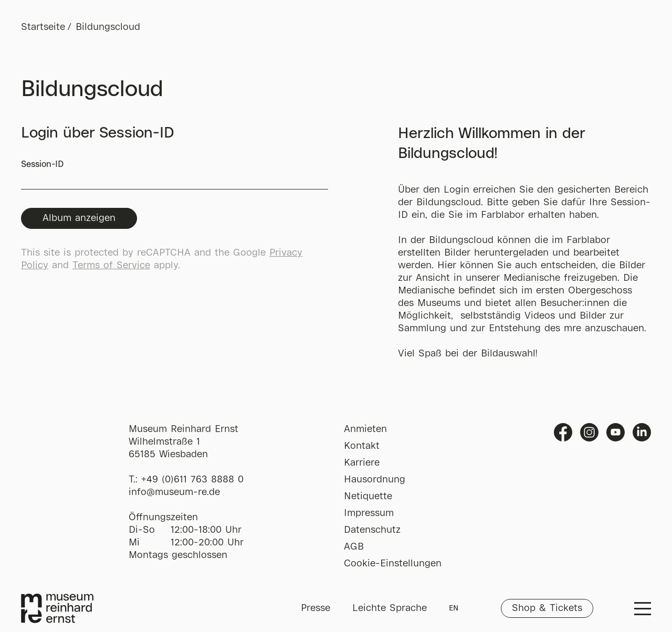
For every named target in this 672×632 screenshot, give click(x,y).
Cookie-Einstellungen (393, 564)
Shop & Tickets (547, 608)
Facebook (563, 432)
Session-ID (175, 175)
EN (454, 608)
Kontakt (362, 446)
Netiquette (368, 497)
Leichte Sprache (390, 608)
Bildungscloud (108, 27)
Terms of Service (111, 266)
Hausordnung (375, 480)
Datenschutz (372, 530)
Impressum (369, 513)
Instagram (589, 432)
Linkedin (642, 432)
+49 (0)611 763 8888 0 (192, 480)
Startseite (43, 27)
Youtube (616, 432)
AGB (354, 547)
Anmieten (365, 429)
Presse (316, 608)
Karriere (362, 463)
